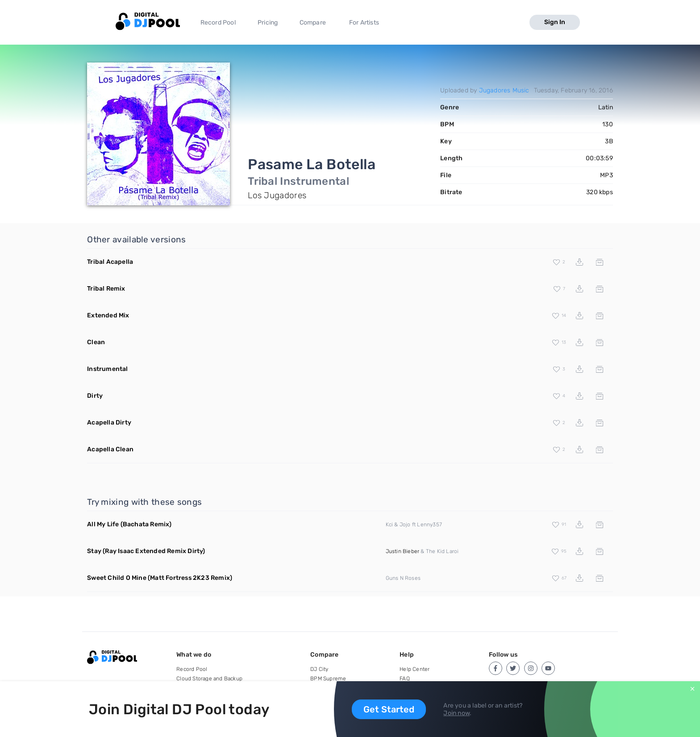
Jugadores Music (504, 90)
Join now (456, 713)
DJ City (319, 669)
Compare (313, 23)
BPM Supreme (328, 679)
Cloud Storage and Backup (209, 679)
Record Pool (218, 23)
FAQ (405, 679)
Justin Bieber (403, 551)
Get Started (389, 709)
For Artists (364, 23)
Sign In (555, 22)
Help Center (415, 669)
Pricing (268, 23)
